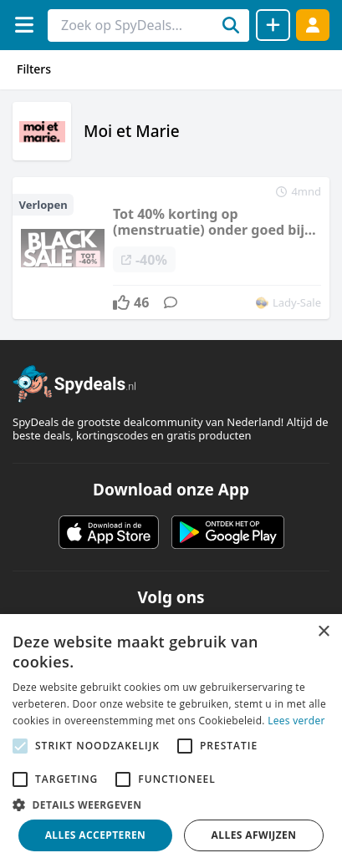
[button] (171, 805)
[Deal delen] (273, 25)
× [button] (323, 632)
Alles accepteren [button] (96, 835)
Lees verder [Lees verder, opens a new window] (296, 721)
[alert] (171, 741)
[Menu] (24, 25)
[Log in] (313, 25)
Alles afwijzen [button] (254, 835)
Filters (34, 69)
